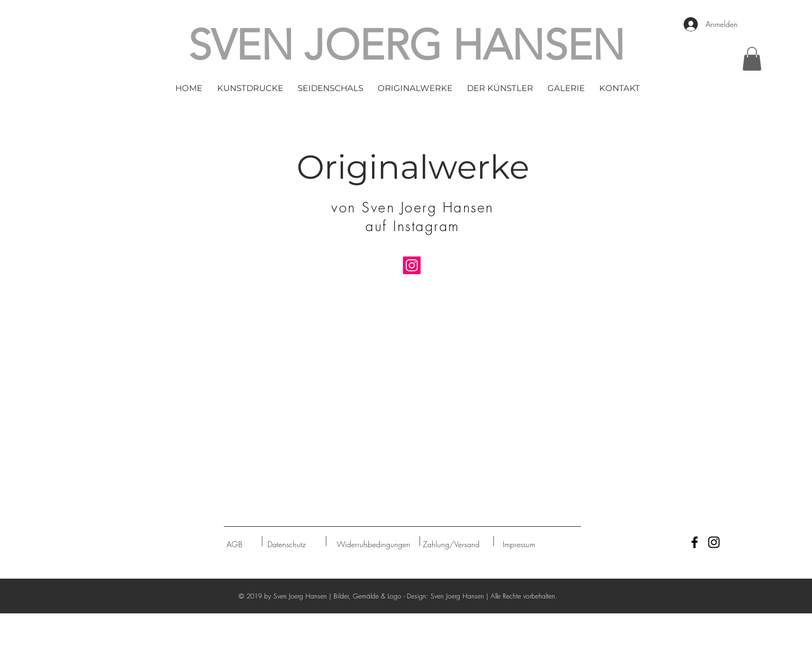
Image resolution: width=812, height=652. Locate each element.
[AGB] (235, 544)
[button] (250, 88)
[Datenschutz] (287, 544)
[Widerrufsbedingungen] (373, 544)
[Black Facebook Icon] (695, 542)
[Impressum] (519, 544)
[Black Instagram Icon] (714, 542)
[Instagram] (412, 265)
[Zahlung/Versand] (451, 544)
